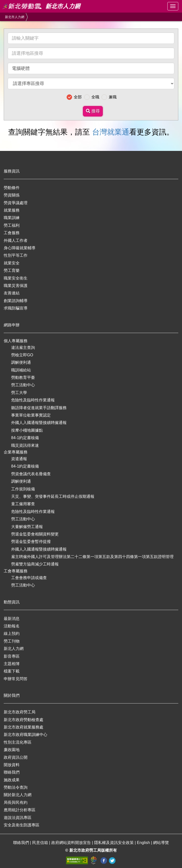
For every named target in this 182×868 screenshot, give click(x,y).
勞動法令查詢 (16, 787)
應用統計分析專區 (20, 810)
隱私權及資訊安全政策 (114, 843)
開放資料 (12, 765)
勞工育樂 (12, 270)
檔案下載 (12, 671)
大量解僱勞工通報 (27, 527)
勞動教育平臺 (23, 378)
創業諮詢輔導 (16, 301)
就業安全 (12, 263)
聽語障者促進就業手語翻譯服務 (39, 408)
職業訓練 (12, 218)
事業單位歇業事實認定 (31, 415)
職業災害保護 (16, 286)
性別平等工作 (16, 255)
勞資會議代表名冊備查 (31, 474)
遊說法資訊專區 (18, 818)
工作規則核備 (23, 489)
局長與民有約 (16, 802)
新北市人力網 (15, 17)
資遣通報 (19, 459)
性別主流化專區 (18, 742)
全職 (95, 97)
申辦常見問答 (16, 679)
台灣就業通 (111, 132)
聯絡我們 (12, 772)
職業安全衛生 (16, 278)
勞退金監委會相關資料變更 (35, 534)
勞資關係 (12, 195)
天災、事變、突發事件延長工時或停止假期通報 (53, 496)
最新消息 (12, 619)
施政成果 (12, 780)
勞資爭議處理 (16, 203)
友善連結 (12, 293)
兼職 (113, 97)
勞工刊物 (12, 641)
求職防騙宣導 (16, 308)
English (144, 843)
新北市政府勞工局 (20, 712)
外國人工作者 (16, 240)
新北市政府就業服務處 (24, 727)
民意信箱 (41, 843)
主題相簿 (12, 664)
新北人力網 (14, 649)
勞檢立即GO (22, 355)
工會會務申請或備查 (29, 578)
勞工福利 (12, 225)
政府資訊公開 (16, 757)
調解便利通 (21, 362)
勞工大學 (19, 393)
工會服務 (12, 233)
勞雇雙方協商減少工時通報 (35, 564)
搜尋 (93, 111)
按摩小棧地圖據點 (27, 430)
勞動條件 (12, 188)
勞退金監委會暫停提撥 (31, 542)
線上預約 (12, 633)
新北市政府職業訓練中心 (26, 735)
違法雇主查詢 (23, 348)
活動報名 (12, 626)
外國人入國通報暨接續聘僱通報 (39, 423)
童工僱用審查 (23, 504)
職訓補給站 (21, 370)
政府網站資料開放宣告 (72, 843)
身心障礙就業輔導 (20, 248)
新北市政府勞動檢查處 (24, 720)
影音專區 (12, 656)
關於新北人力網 (18, 795)
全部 (78, 97)
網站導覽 (161, 843)
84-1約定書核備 (25, 438)
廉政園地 (12, 750)
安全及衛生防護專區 (22, 825)
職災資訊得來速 (25, 445)
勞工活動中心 (23, 385)
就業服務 (12, 210)
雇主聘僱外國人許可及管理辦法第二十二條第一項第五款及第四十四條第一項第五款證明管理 (92, 557)
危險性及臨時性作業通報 (33, 400)
